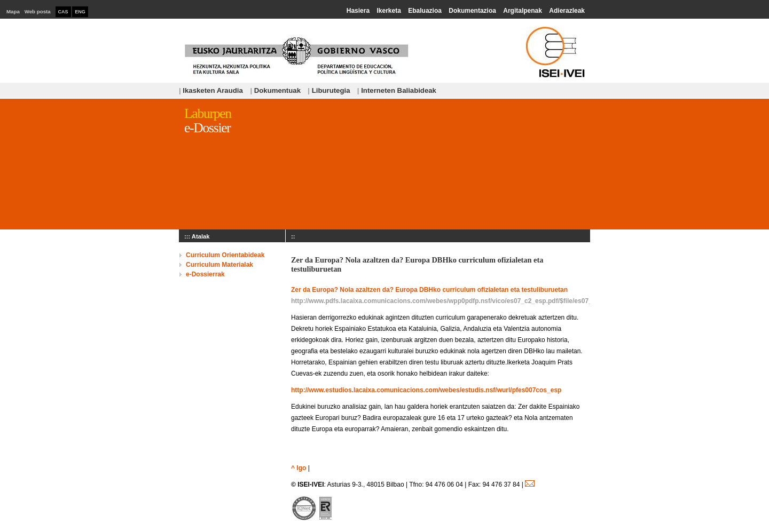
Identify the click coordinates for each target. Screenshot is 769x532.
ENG (80, 12)
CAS (63, 12)
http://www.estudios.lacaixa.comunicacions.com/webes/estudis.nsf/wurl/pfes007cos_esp (426, 390)
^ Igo (299, 468)
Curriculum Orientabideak (225, 255)
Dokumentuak (275, 90)
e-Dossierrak (205, 274)
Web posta (38, 11)
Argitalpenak (523, 11)
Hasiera (358, 11)
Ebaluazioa (425, 11)
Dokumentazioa (472, 11)
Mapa (13, 11)
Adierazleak (567, 11)
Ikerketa (389, 11)
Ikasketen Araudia (212, 90)
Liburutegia (329, 90)
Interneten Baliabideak (397, 90)
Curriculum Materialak (219, 265)
